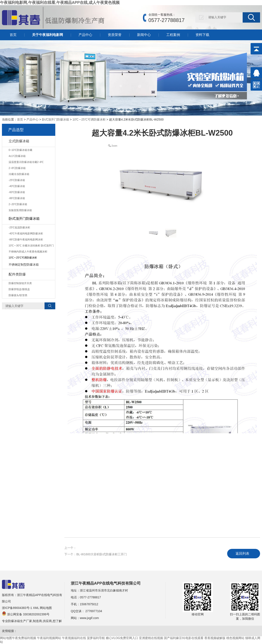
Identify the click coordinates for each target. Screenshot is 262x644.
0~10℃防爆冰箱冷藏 (20, 150)
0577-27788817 (90, 597)
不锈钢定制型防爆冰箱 (24, 265)
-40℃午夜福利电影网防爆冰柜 (26, 234)
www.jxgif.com (89, 618)
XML (36, 608)
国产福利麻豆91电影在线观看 (184, 638)
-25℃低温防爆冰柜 (19, 228)
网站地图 (46, 608)
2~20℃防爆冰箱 (18, 204)
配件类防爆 (17, 274)
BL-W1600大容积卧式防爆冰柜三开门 (102, 554)
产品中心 (85, 35)
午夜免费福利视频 (24, 638)
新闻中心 (144, 35)
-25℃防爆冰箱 (17, 180)
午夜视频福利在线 (74, 638)
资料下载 (202, 35)
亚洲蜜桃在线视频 (151, 638)
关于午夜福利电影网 (48, 35)
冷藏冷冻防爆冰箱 (19, 174)
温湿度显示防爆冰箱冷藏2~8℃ (26, 162)
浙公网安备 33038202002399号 (26, 614)
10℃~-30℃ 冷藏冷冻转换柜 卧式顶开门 (31, 246)
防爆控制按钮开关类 (20, 283)
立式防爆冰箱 (19, 141)
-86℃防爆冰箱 (17, 198)
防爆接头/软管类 (18, 295)
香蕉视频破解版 (215, 638)
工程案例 (173, 35)
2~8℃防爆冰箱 (17, 168)
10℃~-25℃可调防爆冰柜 (89, 119)
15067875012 (89, 604)
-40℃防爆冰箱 (17, 186)
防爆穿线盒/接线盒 (19, 289)
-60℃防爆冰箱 (17, 192)
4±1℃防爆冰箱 (17, 156)
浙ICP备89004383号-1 (17, 608)
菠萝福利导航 (96, 638)
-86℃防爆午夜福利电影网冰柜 (26, 240)
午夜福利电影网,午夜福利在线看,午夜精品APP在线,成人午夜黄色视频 (60, 3)
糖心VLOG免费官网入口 (122, 638)
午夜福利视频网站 (49, 638)
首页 (13, 35)
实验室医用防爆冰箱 (20, 210)
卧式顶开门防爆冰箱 (55, 119)
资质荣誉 (115, 35)
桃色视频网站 (235, 638)
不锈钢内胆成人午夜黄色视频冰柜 (28, 252)
